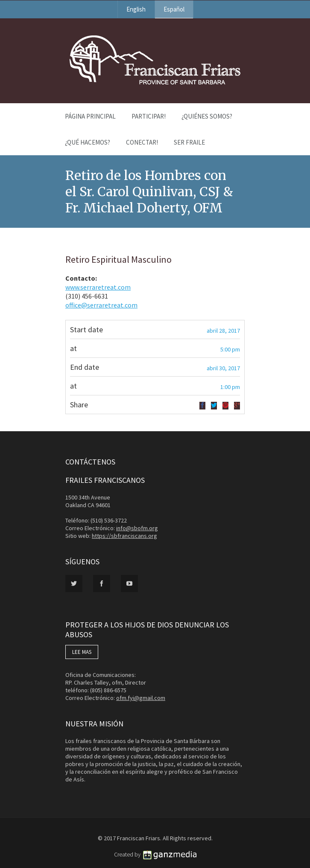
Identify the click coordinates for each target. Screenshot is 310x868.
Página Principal (90, 116)
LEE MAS (82, 652)
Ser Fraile (189, 142)
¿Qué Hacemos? (88, 142)
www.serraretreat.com (98, 287)
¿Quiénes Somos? (207, 116)
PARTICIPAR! (149, 116)
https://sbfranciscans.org (124, 536)
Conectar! (142, 142)
